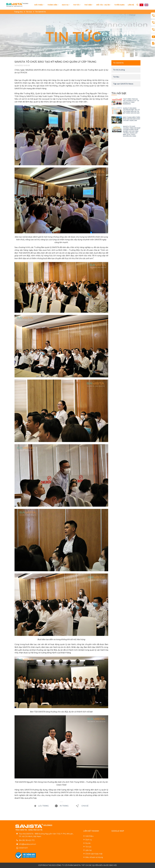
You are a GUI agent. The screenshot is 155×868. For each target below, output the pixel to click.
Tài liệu (116, 77)
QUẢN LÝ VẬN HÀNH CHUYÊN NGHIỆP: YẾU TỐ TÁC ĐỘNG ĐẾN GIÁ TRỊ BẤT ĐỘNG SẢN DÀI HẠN (131, 111)
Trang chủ (18, 12)
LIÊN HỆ (131, 5)
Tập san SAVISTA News (123, 84)
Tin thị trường (119, 70)
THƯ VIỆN (89, 5)
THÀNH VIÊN (53, 5)
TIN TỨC (77, 5)
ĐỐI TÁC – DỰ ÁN (104, 5)
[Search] (137, 5)
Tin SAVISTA (40, 12)
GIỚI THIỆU (39, 5)
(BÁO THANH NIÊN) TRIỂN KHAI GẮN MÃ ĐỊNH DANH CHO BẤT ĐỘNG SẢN (132, 119)
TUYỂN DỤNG (119, 5)
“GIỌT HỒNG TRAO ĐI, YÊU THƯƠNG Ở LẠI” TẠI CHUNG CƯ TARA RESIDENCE (131, 101)
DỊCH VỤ (66, 5)
